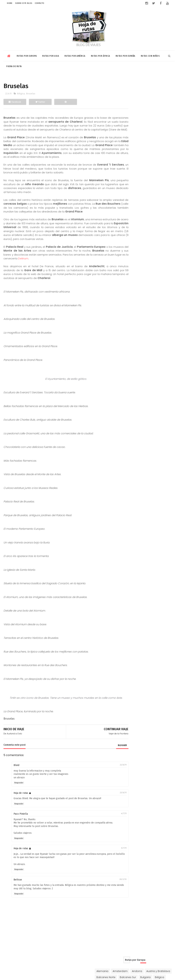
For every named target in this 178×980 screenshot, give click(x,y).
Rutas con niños (150, 55)
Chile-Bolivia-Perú (133, 243)
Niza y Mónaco (132, 144)
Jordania (128, 196)
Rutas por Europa (27, 55)
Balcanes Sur (130, 102)
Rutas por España (125, 55)
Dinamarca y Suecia (135, 114)
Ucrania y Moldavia (148, 163)
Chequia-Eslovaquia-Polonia (140, 108)
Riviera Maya (130, 261)
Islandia (127, 138)
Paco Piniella (21, 830)
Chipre (167, 108)
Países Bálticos (132, 150)
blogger (110, 761)
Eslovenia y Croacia (135, 120)
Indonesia (139, 190)
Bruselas (31, 94)
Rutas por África (100, 55)
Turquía (127, 163)
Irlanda (155, 132)
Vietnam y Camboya (135, 215)
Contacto (39, 3)
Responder (19, 799)
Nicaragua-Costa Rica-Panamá (142, 255)
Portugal (151, 150)
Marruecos (147, 289)
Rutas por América (75, 55)
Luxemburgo (154, 138)
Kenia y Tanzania (145, 282)
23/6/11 (110, 808)
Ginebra (127, 126)
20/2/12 (110, 895)
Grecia (141, 126)
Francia (156, 120)
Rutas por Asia (51, 55)
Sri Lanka (128, 209)
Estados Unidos (132, 249)
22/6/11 (110, 781)
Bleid (16, 781)
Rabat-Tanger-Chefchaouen (140, 295)
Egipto (126, 282)
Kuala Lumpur (146, 196)
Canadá (148, 236)
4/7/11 (111, 829)
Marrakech (129, 289)
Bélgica (21, 94)
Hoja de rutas (21, 809)
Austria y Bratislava (134, 96)
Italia (139, 138)
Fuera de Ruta (14, 65)
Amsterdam (146, 90)
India (125, 190)
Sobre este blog (24, 3)
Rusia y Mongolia (152, 157)
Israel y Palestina (160, 190)
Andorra (163, 90)
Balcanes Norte (160, 96)
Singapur (153, 203)
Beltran (18, 895)
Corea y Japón (143, 184)
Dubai (161, 184)
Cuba (152, 243)
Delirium (59, 270)
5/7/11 (111, 864)
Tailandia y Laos (147, 209)
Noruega (150, 144)
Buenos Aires (130, 236)
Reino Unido (130, 157)
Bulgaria (148, 102)
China (126, 184)
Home (10, 3)
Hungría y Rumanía (134, 132)
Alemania (128, 90)
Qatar (163, 196)
